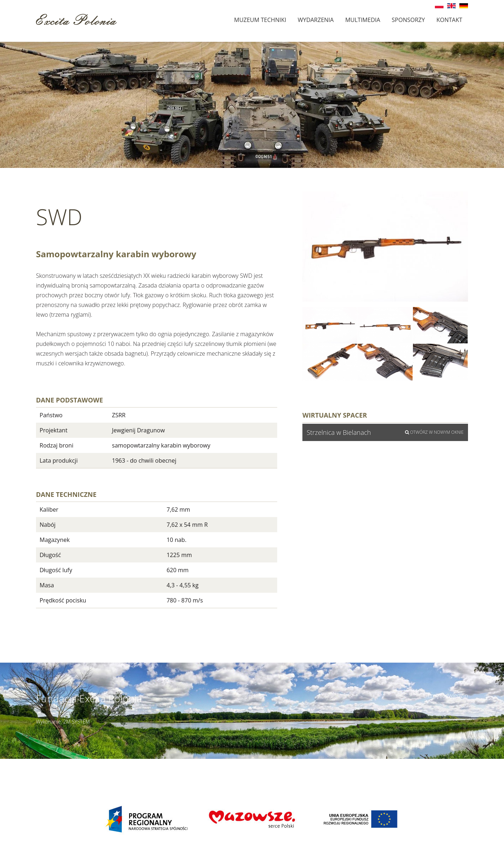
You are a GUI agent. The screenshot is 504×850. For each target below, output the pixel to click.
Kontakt (449, 20)
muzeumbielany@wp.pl (90, 771)
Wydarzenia (316, 20)
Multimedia (363, 20)
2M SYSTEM (77, 722)
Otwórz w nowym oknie (434, 432)
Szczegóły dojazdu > (306, 763)
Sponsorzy (408, 20)
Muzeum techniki (260, 20)
